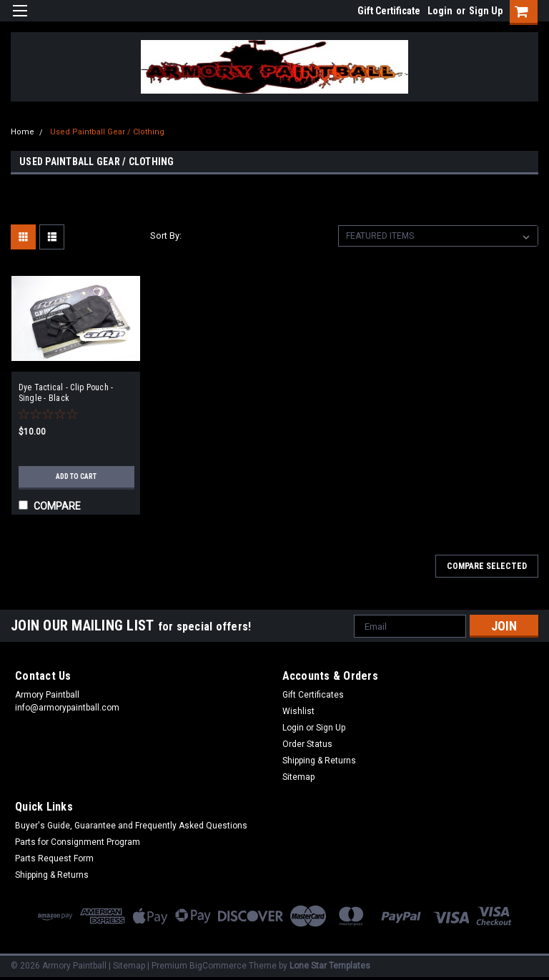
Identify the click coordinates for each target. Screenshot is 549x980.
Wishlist (298, 711)
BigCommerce (218, 966)
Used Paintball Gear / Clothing (107, 132)
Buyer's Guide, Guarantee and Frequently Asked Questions (131, 826)
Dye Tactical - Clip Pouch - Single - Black (66, 393)
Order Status (307, 744)
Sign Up (486, 11)
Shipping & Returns (319, 761)
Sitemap (298, 777)
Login (440, 11)
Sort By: (166, 236)
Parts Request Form (54, 858)
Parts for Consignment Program (78, 842)
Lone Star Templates (330, 966)
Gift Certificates (313, 695)
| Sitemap (127, 966)
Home (23, 132)
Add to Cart (76, 476)
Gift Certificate (389, 11)
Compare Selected (487, 566)
